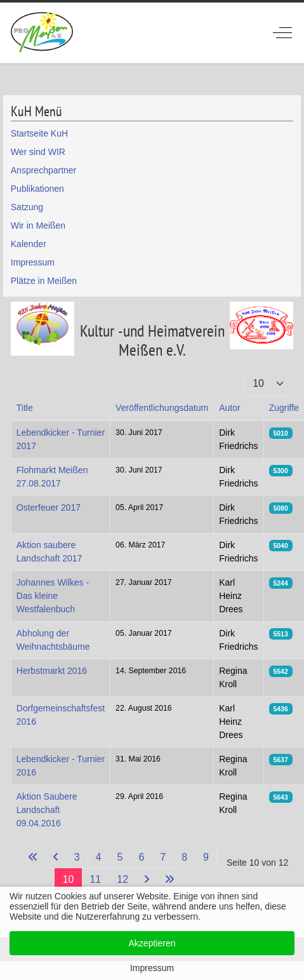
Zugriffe (284, 408)
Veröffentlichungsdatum (162, 408)
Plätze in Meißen (44, 281)
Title (25, 408)
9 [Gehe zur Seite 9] (206, 857)
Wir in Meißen (38, 225)
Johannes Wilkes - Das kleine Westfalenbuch (53, 596)
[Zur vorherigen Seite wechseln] (56, 857)
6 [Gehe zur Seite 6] (141, 857)
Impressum (33, 262)
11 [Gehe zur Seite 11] (95, 879)
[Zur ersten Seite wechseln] (33, 857)
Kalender (29, 244)
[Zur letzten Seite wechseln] (169, 879)
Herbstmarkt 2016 (52, 671)
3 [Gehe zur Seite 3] (77, 857)
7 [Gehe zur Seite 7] (163, 857)
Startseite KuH (39, 133)
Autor (229, 408)
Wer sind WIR (38, 152)
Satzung (27, 207)
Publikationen (37, 189)
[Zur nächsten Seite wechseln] (147, 879)
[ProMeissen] (42, 33)
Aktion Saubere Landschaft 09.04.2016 (47, 810)
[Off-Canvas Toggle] (282, 32)
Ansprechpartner (44, 170)
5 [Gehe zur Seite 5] (120, 857)
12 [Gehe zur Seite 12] (122, 879)
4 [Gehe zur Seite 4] (99, 857)
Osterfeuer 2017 (49, 507)
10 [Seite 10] (69, 879)
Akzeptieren (152, 943)
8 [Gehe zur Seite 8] (184, 857)
